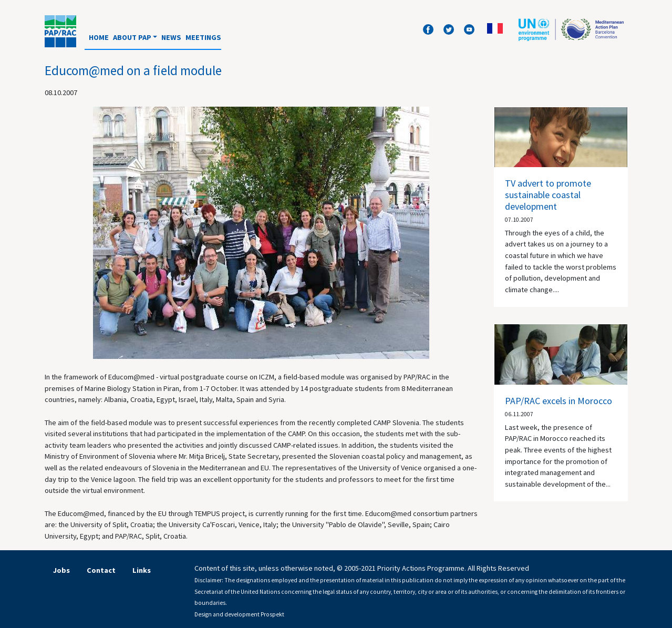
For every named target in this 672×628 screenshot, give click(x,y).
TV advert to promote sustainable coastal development (548, 194)
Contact (101, 570)
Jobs (61, 570)
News (171, 37)
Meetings (203, 37)
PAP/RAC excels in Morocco (559, 401)
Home (99, 37)
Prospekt (272, 614)
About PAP (132, 37)
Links (142, 570)
